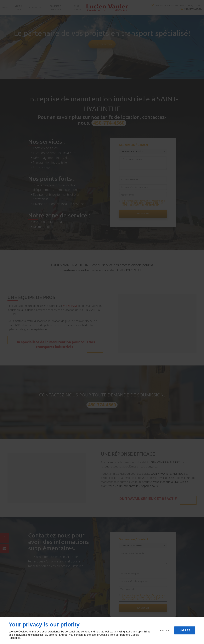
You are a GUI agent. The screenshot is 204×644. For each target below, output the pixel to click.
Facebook (15, 638)
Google (135, 635)
